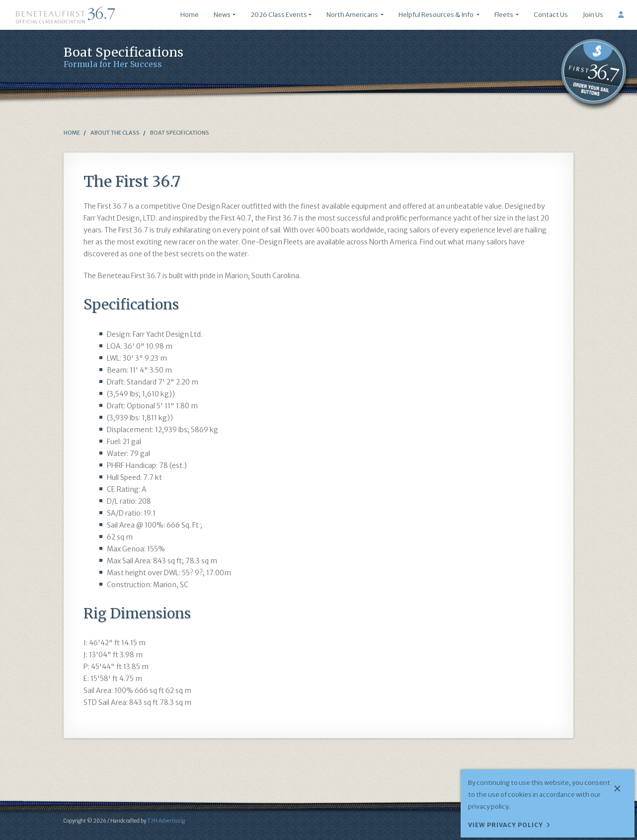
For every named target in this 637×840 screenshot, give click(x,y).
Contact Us (551, 15)
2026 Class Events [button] (279, 15)
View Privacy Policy (506, 825)
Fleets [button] (504, 15)
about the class (115, 133)
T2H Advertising (166, 821)
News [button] (222, 15)
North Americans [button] (353, 15)
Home (190, 15)
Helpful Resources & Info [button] (437, 15)
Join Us (593, 15)
